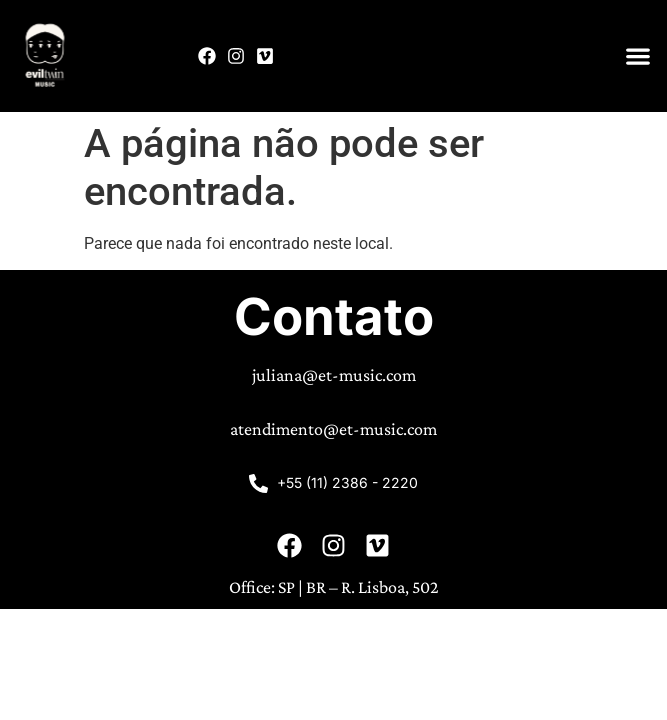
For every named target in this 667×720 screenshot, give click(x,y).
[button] (637, 56)
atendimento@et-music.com (333, 429)
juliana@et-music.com (334, 375)
